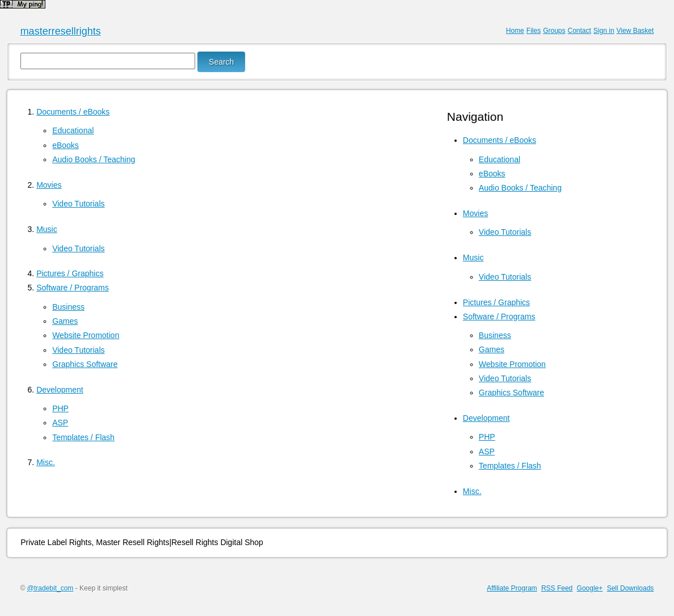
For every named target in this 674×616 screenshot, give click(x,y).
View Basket (635, 31)
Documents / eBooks (73, 112)
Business (68, 307)
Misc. (46, 462)
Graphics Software (85, 364)
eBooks (66, 145)
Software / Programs (73, 288)
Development (60, 390)
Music (47, 229)
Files (534, 31)
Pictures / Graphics (70, 273)
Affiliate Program (512, 588)
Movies (49, 185)
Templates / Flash (83, 437)
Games (65, 321)
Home (515, 31)
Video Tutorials (78, 204)
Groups (554, 31)
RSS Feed (557, 588)
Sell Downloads (631, 588)
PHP (60, 408)
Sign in (604, 31)
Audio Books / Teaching (94, 159)
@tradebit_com (50, 588)
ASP (60, 423)
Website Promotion (86, 335)
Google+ (590, 588)
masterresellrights (61, 31)
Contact (580, 31)
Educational (73, 130)
